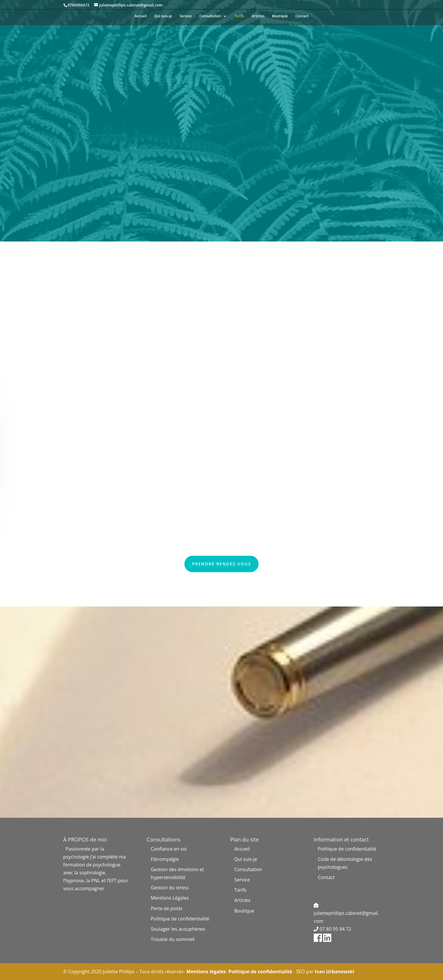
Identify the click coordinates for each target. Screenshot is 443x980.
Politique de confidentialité (180, 919)
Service (185, 16)
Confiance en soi (169, 849)
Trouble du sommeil (173, 939)
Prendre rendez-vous (221, 564)
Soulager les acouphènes (178, 929)
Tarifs (239, 16)
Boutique (280, 16)
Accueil (141, 16)
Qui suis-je (163, 16)
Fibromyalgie (165, 859)
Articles (258, 16)
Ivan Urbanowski (334, 971)
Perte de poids (167, 908)
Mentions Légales (170, 898)
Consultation (210, 16)
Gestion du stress (170, 888)
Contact (302, 16)
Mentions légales (205, 971)
